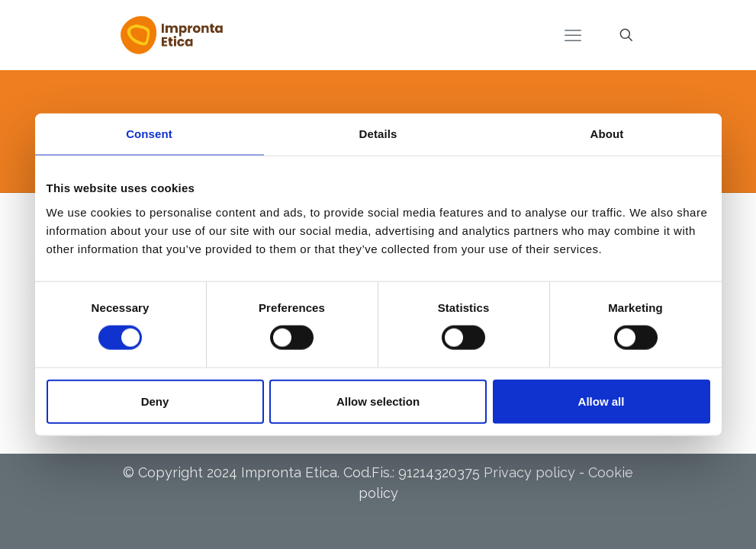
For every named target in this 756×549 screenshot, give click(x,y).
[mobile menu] (573, 35)
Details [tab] (378, 134)
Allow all (602, 401)
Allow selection (378, 401)
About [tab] (607, 134)
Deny (155, 401)
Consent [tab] (149, 134)
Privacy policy (529, 472)
